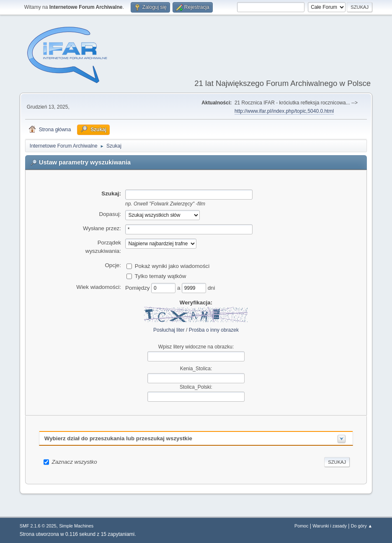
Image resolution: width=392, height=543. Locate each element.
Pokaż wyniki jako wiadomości (172, 266)
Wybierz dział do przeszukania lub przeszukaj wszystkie (118, 438)
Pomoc (302, 526)
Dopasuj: (110, 214)
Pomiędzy (138, 287)
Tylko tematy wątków (160, 276)
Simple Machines (76, 526)
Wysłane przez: (102, 228)
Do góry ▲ (362, 526)
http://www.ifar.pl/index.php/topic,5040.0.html (284, 111)
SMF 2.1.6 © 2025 (38, 526)
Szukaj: (111, 194)
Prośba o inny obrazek (214, 330)
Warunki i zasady (330, 526)
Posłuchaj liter (169, 330)
